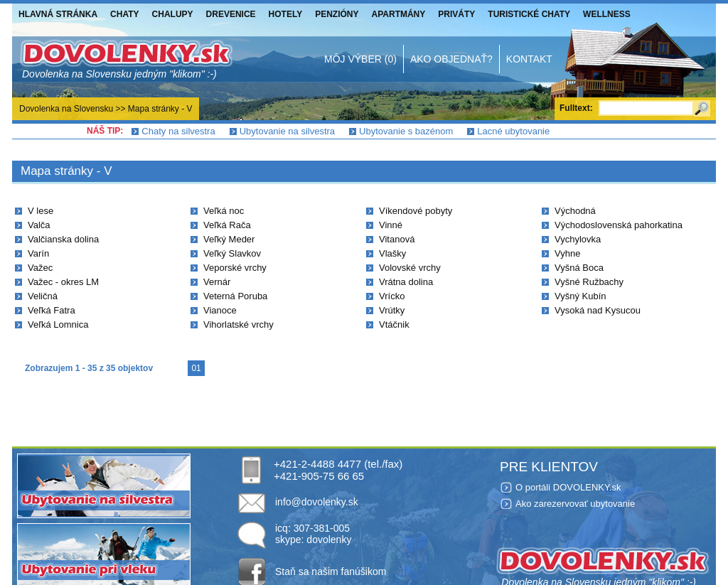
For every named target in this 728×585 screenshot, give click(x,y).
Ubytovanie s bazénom (406, 131)
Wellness (607, 14)
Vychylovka (578, 239)
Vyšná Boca (579, 268)
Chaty (124, 14)
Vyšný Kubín (580, 296)
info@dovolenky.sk (317, 502)
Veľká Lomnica (58, 324)
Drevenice (231, 14)
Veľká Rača (227, 225)
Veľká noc (224, 211)
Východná (575, 211)
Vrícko (392, 296)
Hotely (286, 14)
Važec (40, 268)
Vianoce (220, 310)
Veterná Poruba (235, 296)
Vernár (217, 282)
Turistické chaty (529, 14)
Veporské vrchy (235, 268)
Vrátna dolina (406, 282)
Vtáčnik (394, 324)
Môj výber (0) (360, 59)
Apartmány (399, 14)
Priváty (456, 14)
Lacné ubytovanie (513, 131)
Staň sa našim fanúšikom (331, 571)
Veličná (43, 296)
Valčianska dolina (63, 239)
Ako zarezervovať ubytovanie (575, 504)
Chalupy (173, 14)
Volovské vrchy (410, 268)
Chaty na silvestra (178, 131)
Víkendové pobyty (416, 211)
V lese (41, 211)
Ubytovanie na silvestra (287, 131)
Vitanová (397, 239)
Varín (38, 253)
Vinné (391, 225)
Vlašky (392, 253)
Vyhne (567, 253)
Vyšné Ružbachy (589, 282)
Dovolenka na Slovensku (66, 109)
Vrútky (392, 310)
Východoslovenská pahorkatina (619, 225)
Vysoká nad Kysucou (598, 310)
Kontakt (529, 59)
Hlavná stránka (58, 14)
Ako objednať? (451, 59)
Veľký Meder (229, 239)
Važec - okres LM (63, 282)
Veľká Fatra (52, 310)
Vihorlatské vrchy (239, 324)
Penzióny (337, 14)
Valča (39, 225)
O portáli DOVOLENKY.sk (568, 487)
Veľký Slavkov (232, 253)
